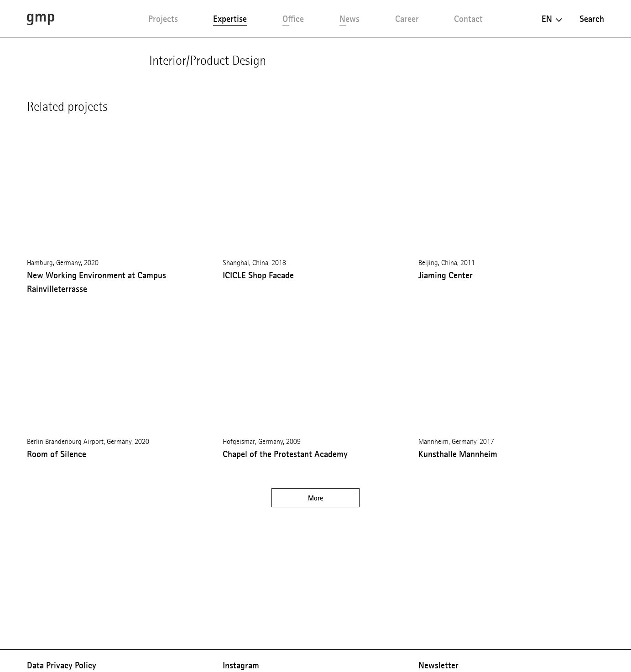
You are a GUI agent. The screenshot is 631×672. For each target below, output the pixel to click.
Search (592, 19)
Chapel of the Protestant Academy (285, 454)
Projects (163, 19)
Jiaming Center (446, 275)
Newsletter (438, 665)
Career (407, 19)
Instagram (241, 665)
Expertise (230, 19)
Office (293, 19)
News (349, 19)
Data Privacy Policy (62, 665)
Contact (468, 19)
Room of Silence (57, 454)
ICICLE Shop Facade (258, 275)
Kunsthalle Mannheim (458, 454)
